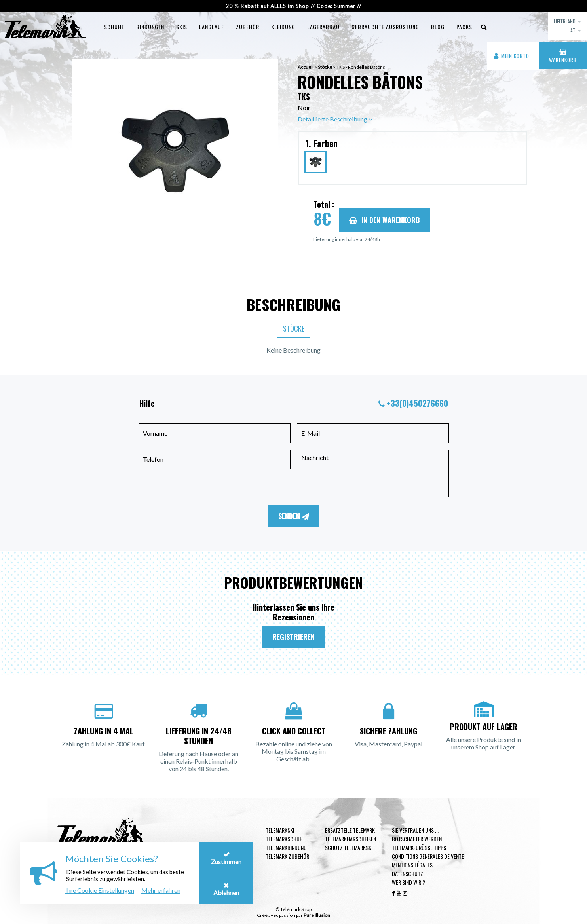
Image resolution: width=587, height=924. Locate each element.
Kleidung (283, 27)
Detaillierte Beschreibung (335, 119)
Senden (294, 516)
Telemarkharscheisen (350, 839)
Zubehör (248, 27)
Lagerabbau (323, 27)
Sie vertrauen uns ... (415, 830)
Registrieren (293, 637)
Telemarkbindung (286, 847)
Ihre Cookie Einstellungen (100, 890)
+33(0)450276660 (417, 403)
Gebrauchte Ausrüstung (385, 27)
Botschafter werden (417, 839)
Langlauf (212, 27)
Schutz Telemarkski (349, 847)
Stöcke (294, 328)
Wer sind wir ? (408, 882)
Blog (438, 27)
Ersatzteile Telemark (350, 830)
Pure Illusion (317, 915)
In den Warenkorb (385, 220)
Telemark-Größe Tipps (419, 847)
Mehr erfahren (161, 890)
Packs (464, 27)
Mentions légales (412, 865)
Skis (182, 27)
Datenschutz (407, 874)
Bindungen (150, 27)
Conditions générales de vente (428, 856)
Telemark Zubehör (287, 856)
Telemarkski (280, 830)
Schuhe (114, 27)
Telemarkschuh (284, 839)
